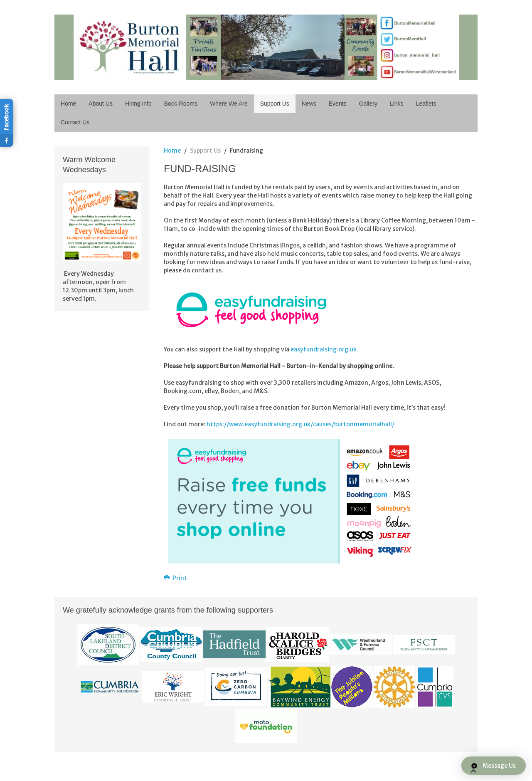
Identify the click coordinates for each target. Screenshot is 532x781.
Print (175, 578)
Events (338, 104)
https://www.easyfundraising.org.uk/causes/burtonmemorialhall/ (300, 424)
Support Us (275, 104)
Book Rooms (181, 104)
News (309, 104)
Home (68, 104)
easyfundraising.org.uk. (324, 349)
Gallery (368, 104)
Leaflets (426, 104)
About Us (101, 104)
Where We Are (229, 104)
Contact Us (75, 122)
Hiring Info (138, 104)
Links (397, 104)
